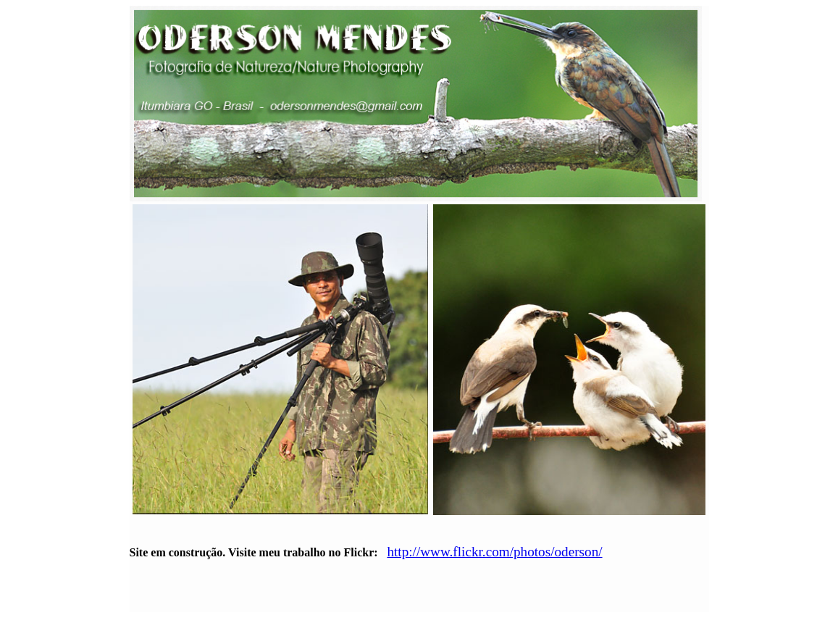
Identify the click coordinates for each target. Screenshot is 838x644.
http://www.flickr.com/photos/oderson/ (494, 552)
